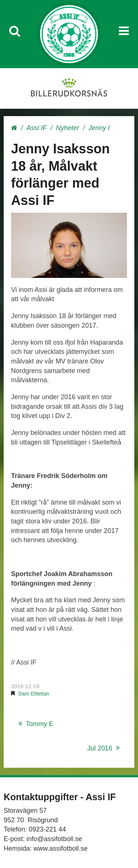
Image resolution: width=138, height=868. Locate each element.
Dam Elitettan (34, 694)
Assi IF (37, 128)
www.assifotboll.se (61, 848)
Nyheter (68, 128)
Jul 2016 (100, 748)
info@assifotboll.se (54, 839)
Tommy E (40, 724)
